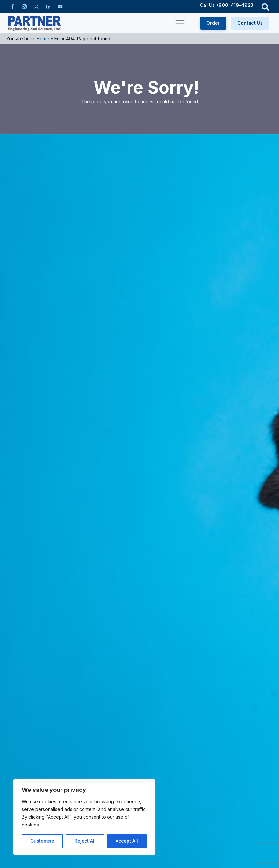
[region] (84, 817)
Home (43, 38)
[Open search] (265, 7)
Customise (42, 841)
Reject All (85, 841)
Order (213, 23)
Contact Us (250, 23)
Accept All (127, 841)
